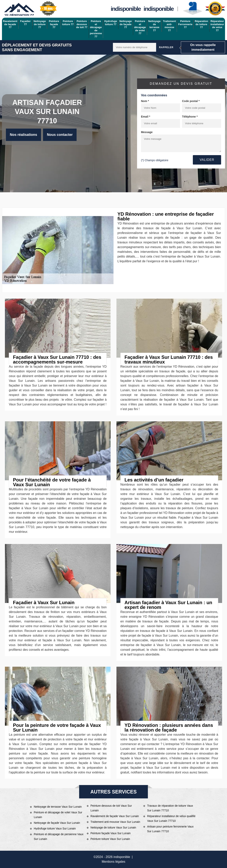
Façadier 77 (25, 23)
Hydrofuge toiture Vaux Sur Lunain (55, 828)
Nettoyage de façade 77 (126, 24)
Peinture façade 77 (54, 24)
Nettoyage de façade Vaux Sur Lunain (57, 823)
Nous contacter (60, 135)
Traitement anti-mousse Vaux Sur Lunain (115, 822)
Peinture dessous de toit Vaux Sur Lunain (111, 808)
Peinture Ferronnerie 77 (185, 24)
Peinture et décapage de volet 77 (140, 27)
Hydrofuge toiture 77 (111, 23)
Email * (146, 117)
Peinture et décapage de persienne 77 (96, 29)
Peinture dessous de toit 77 (82, 24)
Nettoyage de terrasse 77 (154, 26)
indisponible (126, 9)
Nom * (145, 101)
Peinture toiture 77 (68, 23)
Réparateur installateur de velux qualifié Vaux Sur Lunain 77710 (171, 818)
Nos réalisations (23, 135)
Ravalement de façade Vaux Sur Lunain (115, 816)
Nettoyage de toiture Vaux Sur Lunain (113, 827)
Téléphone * (190, 117)
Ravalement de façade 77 (10, 24)
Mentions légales (113, 862)
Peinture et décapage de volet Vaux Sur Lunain (58, 815)
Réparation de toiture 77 (201, 24)
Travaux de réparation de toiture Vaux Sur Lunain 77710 (170, 808)
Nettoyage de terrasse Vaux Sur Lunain (58, 807)
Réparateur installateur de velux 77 (217, 26)
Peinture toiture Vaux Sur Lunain (110, 839)
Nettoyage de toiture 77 (40, 24)
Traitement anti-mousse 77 (169, 26)
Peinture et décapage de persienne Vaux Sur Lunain (59, 837)
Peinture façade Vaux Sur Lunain (111, 833)
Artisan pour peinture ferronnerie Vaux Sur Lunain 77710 (170, 829)
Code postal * (191, 101)
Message (147, 132)
